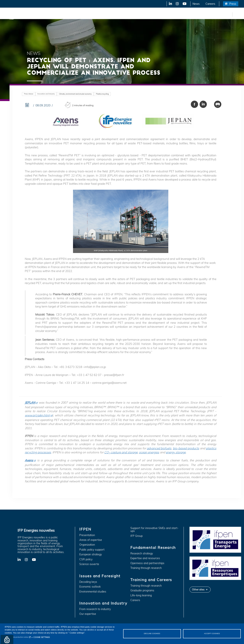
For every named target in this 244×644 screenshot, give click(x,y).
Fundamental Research (130, 14)
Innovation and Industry (96, 14)
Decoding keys (88, 582)
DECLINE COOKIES (152, 634)
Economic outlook (90, 587)
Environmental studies (93, 592)
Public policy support (92, 550)
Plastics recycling (102, 94)
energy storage (176, 452)
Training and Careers (163, 14)
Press (233, 4)
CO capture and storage (121, 452)
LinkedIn (169, 4)
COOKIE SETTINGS (42, 637)
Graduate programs (142, 591)
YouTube (184, 4)
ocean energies (149, 452)
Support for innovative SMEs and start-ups (154, 530)
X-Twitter (177, 4)
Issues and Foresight (62, 14)
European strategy (91, 554)
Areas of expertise (91, 540)
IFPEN (40, 14)
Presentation (87, 535)
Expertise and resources (145, 558)
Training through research (146, 568)
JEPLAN (30, 403)
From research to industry (95, 609)
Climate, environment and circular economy (75, 94)
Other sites (198, 589)
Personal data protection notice (16, 637)
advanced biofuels (159, 448)
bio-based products (186, 448)
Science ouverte (89, 564)
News (196, 4)
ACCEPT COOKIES (212, 634)
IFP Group (136, 536)
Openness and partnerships (147, 563)
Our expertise (88, 614)
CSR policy (86, 559)
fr (229, 14)
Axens (29, 460)
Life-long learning (141, 595)
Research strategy (142, 554)
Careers (210, 4)
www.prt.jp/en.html (37, 415)
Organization (87, 545)
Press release (29, 94)
